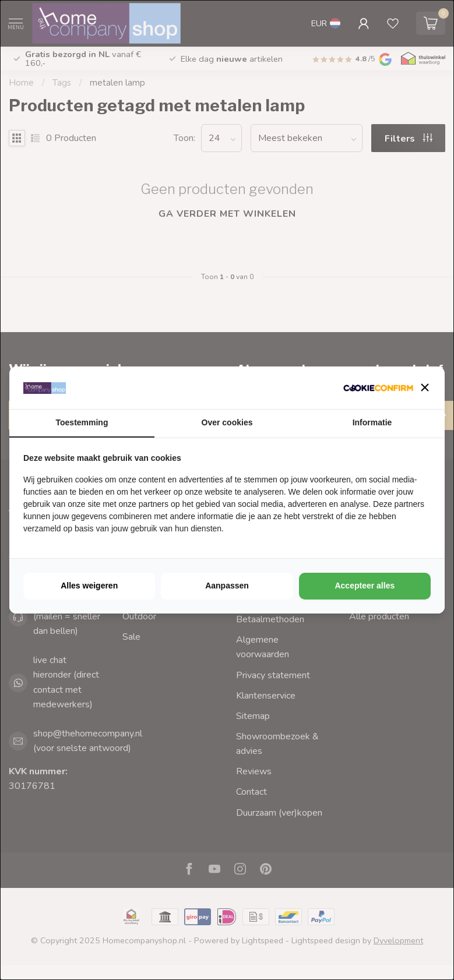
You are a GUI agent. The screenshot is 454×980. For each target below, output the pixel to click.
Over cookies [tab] (227, 422)
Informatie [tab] (372, 422)
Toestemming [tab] (82, 422)
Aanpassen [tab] (227, 586)
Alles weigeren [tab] (89, 586)
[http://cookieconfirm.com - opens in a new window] (378, 388)
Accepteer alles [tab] (365, 586)
